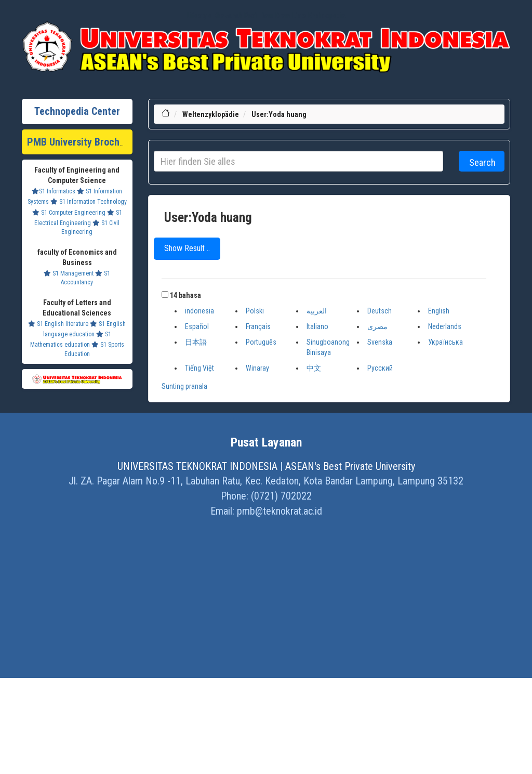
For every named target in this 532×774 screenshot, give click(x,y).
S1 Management (69, 273)
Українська (445, 342)
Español (197, 326)
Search (482, 162)
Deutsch (380, 311)
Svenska (380, 342)
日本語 (196, 342)
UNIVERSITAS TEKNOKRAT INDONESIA (197, 466)
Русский (380, 368)
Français (258, 326)
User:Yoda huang (279, 114)
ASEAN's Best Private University (350, 466)
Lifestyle (199, 16)
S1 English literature (58, 324)
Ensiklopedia (327, 16)
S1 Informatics (54, 191)
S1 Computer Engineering (69, 213)
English (439, 311)
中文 (314, 368)
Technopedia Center (77, 111)
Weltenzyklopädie (211, 114)
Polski (255, 311)
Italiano (317, 326)
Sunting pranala (184, 386)
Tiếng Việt (199, 368)
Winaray (257, 368)
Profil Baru (259, 16)
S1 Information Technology (89, 202)
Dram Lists (291, 16)
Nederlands (445, 326)
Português (261, 342)
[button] (165, 294)
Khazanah (228, 16)
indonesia (199, 311)
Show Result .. (187, 248)
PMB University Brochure (80, 142)
